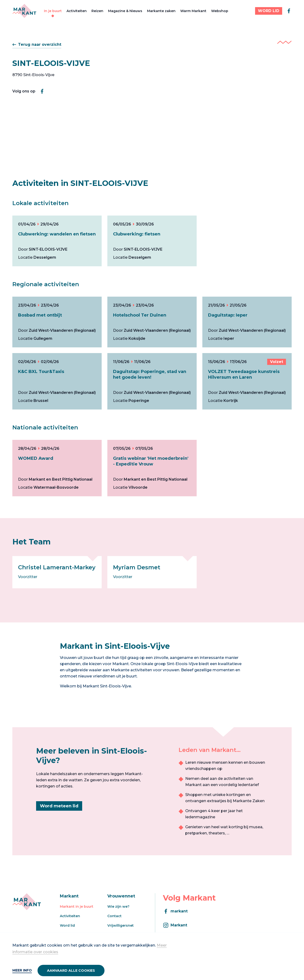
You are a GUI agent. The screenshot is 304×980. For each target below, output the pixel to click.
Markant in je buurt (77, 906)
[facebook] (289, 11)
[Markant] (24, 11)
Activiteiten (77, 11)
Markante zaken (161, 11)
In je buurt (53, 11)
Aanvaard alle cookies (71, 971)
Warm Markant (193, 11)
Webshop (220, 11)
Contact (114, 916)
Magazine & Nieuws (125, 11)
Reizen (97, 11)
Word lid (67, 925)
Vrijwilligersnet (121, 925)
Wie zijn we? (118, 906)
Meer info (22, 970)
